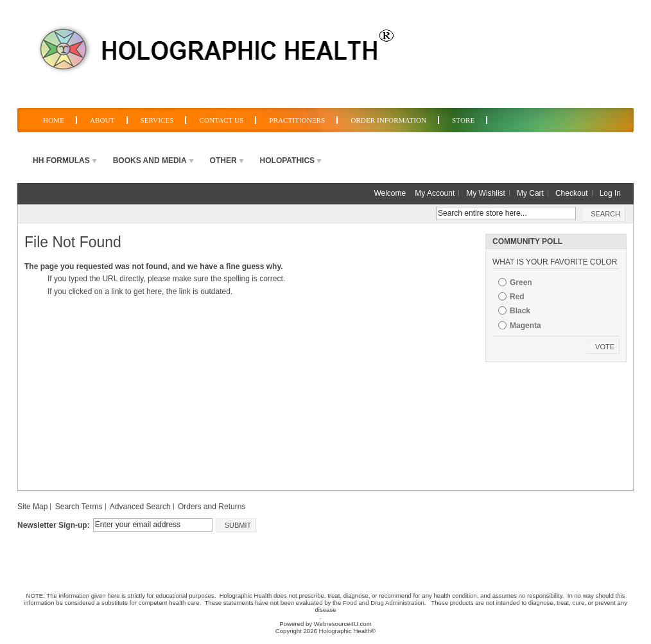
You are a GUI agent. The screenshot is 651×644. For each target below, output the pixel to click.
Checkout (572, 193)
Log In (610, 193)
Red (517, 297)
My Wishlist (486, 193)
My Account (435, 193)
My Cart (530, 193)
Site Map (32, 507)
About (102, 120)
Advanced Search (140, 507)
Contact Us (221, 120)
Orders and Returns (212, 507)
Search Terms (79, 507)
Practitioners (297, 120)
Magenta (525, 326)
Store (463, 120)
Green (521, 283)
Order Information (388, 120)
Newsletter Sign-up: (54, 525)
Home (54, 120)
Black (520, 311)
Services (157, 120)
